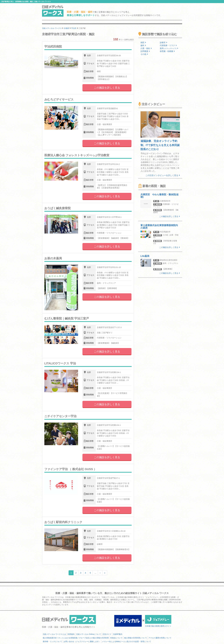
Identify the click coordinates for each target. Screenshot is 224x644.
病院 (143, 43)
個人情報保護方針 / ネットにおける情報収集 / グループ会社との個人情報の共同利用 (76, 638)
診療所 (164, 43)
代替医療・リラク (168, 45)
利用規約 (71, 634)
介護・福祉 (146, 48)
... (95, 573)
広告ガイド (107, 634)
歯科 (143, 45)
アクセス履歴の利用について (160, 638)
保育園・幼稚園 (167, 51)
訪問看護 (145, 51)
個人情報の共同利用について (136, 638)
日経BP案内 (118, 634)
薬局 (169, 48)
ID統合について (116, 638)
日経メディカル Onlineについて (89, 634)
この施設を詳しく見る (107, 88)
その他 (144, 54)
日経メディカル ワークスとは (54, 634)
